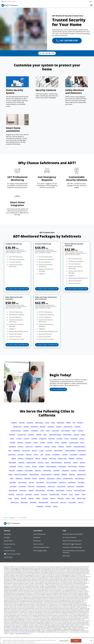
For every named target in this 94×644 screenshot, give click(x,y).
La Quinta (49, 450)
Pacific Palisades (51, 466)
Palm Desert (62, 466)
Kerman (34, 450)
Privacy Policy (8, 557)
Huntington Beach (79, 446)
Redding (64, 474)
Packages (7, 537)
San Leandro (40, 482)
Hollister (69, 446)
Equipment (37, 537)
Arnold (47, 423)
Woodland (33, 502)
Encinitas (59, 439)
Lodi (42, 454)
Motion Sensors (38, 544)
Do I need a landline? (69, 537)
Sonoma (69, 490)
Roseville (42, 478)
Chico (42, 431)
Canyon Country (16, 431)
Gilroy (82, 443)
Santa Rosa (23, 490)
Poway (10, 474)
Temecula (44, 494)
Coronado (12, 435)
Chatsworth (35, 431)
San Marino (72, 482)
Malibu (14, 458)
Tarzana (36, 494)
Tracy (71, 494)
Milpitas (45, 458)
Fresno (57, 443)
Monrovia (79, 458)
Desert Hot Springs (55, 435)
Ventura (53, 498)
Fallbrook (20, 443)
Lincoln (36, 454)
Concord (81, 431)
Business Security (10, 544)
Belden (69, 423)
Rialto (12, 478)
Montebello (13, 462)
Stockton (11, 494)
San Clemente (80, 478)
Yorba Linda (54, 502)
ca (18, 518)
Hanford (21, 446)
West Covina (15, 502)
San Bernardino (68, 478)
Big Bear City (17, 427)
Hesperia (61, 446)
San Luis (81, 502)
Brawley (26, 427)
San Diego (13, 482)
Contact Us (7, 547)
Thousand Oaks (54, 494)
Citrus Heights (65, 431)
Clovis (74, 431)
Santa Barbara (41, 486)
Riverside (27, 478)
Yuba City (63, 502)
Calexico (59, 427)
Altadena (14, 423)
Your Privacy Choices (12, 554)
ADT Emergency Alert (40, 551)
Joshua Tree (26, 450)
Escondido (74, 439)
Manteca (21, 458)
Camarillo (78, 427)
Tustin (83, 494)
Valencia (31, 498)
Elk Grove (52, 439)
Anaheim (22, 423)
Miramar (48, 506)
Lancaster (21, 454)
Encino (67, 439)
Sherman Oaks (40, 490)
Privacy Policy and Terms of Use (23, 633)
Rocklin (35, 478)
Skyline (55, 506)
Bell (74, 423)
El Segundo (43, 439)
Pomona (74, 470)
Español (91, 1)
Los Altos (65, 454)
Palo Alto (12, 470)
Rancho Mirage (34, 474)
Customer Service (10, 551)
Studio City (20, 494)
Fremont (50, 443)
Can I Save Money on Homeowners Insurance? (74, 552)
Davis (45, 435)
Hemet (54, 446)
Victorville (60, 498)
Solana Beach (60, 490)
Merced (38, 458)
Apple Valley (39, 423)
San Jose (32, 482)
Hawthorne (38, 446)
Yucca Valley (72, 502)
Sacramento (51, 478)
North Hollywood (56, 462)
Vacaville (24, 498)
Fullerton (64, 443)
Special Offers (8, 541)
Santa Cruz (71, 486)
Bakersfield (61, 423)
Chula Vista (55, 431)
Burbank (43, 427)
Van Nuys (45, 498)
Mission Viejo (62, 458)
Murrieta (41, 462)
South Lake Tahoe (80, 490)
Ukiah (10, 498)
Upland (16, 498)
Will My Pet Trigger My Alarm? (72, 544)
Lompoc (48, 454)
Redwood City (81, 474)
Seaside (31, 490)
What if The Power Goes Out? (72, 541)
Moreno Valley (31, 462)
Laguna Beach (58, 450)
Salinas (59, 478)
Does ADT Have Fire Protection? (73, 534)
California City (68, 427)
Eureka (82, 439)
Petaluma (38, 470)
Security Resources (39, 534)
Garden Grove (74, 443)
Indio (10, 450)
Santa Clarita (61, 486)
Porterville (82, 470)
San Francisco (22, 482)
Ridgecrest (19, 478)
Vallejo (38, 498)
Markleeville (29, 458)
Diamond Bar (67, 435)
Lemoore (29, 454)
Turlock (77, 494)
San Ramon (22, 486)
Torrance (64, 494)
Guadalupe (12, 446)
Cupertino (31, 435)
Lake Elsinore (82, 450)
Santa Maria (80, 486)
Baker (53, 423)
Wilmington (24, 502)
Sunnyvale (29, 494)
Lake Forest (12, 454)
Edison (12, 439)
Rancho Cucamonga (21, 474)
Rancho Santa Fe (46, 474)
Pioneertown (47, 470)
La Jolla (41, 450)
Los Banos (83, 454)
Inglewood (17, 450)
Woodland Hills (44, 502)
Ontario (21, 466)
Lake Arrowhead (70, 450)
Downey (76, 435)
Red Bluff (57, 474)
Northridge (67, 462)
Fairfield (13, 443)
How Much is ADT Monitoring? (72, 547)
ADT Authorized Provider (41, 547)
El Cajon (19, 439)
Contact (12, 633)
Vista (73, 498)
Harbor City (29, 446)
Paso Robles (29, 470)
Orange (27, 466)
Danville (39, 435)
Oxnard (41, 466)
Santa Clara (51, 486)
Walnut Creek (81, 498)
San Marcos (62, 482)
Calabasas (51, 427)
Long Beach (56, 454)
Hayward (47, 446)
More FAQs (66, 556)
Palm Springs (73, 466)
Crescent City (21, 435)
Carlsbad (26, 431)
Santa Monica (13, 490)
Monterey (21, 462)
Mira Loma (53, 458)
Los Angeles (73, 454)
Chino (48, 431)
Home (6, 518)
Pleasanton (65, 470)
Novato (75, 462)
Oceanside (13, 466)
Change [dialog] (13, 1)
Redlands (72, 474)
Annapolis (30, 423)
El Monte (34, 439)
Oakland (82, 462)
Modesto (72, 458)
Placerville (56, 470)
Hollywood (40, 506)
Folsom (36, 443)
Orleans (34, 466)
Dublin (83, 435)
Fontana (43, 443)
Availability (7, 534)
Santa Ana (31, 486)
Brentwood (34, 427)
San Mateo (81, 482)
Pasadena (20, 470)
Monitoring (37, 541)
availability (12, 518)
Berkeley (80, 423)
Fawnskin (28, 443)
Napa (47, 462)
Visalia (68, 498)
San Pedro (13, 486)
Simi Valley (50, 490)
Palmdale (82, 466)
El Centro (27, 439)
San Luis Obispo (52, 482)
